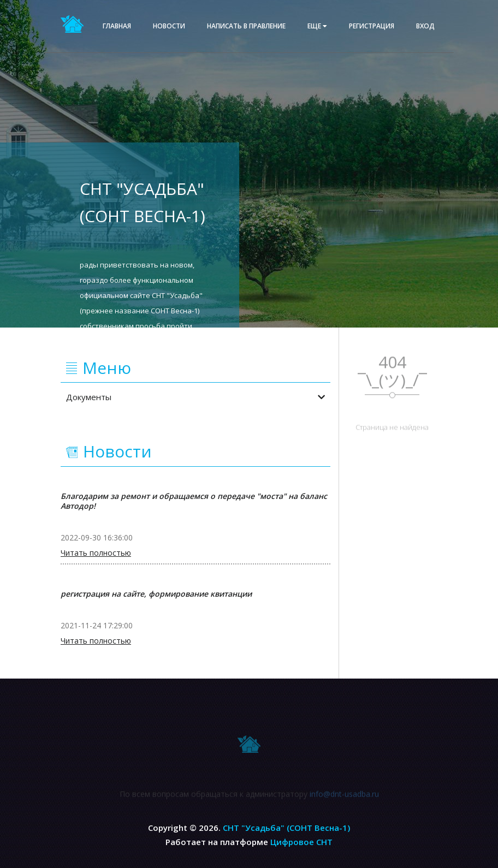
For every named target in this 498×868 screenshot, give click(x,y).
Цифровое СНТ (301, 842)
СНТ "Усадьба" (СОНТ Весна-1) (286, 828)
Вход (425, 26)
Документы (195, 397)
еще (317, 26)
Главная (117, 26)
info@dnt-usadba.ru (344, 796)
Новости (169, 26)
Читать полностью (96, 553)
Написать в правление (246, 26)
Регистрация (372, 26)
